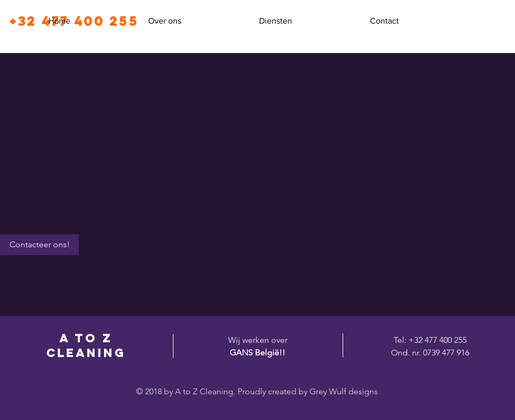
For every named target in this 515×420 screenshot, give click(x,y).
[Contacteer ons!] (39, 245)
